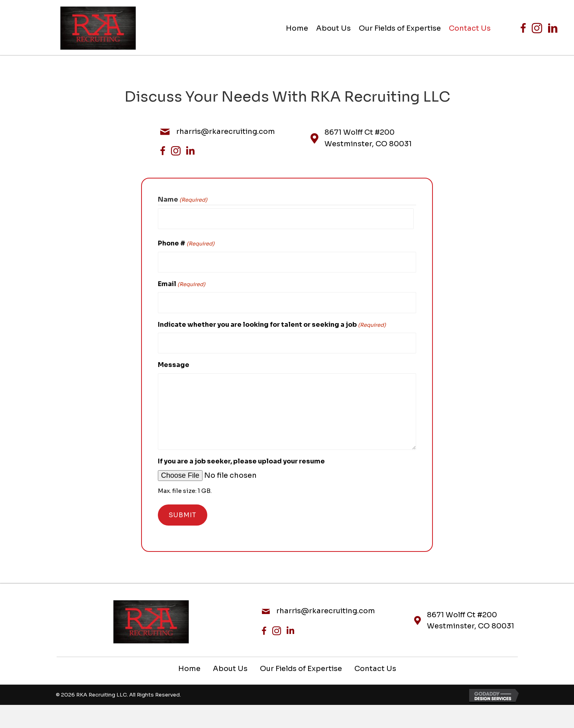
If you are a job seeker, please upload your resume (241, 454)
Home (189, 661)
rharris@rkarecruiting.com (226, 131)
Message (174, 357)
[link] (297, 28)
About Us (230, 661)
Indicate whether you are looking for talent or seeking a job (272, 319)
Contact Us (375, 661)
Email (182, 280)
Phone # (186, 242)
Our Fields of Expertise (301, 661)
